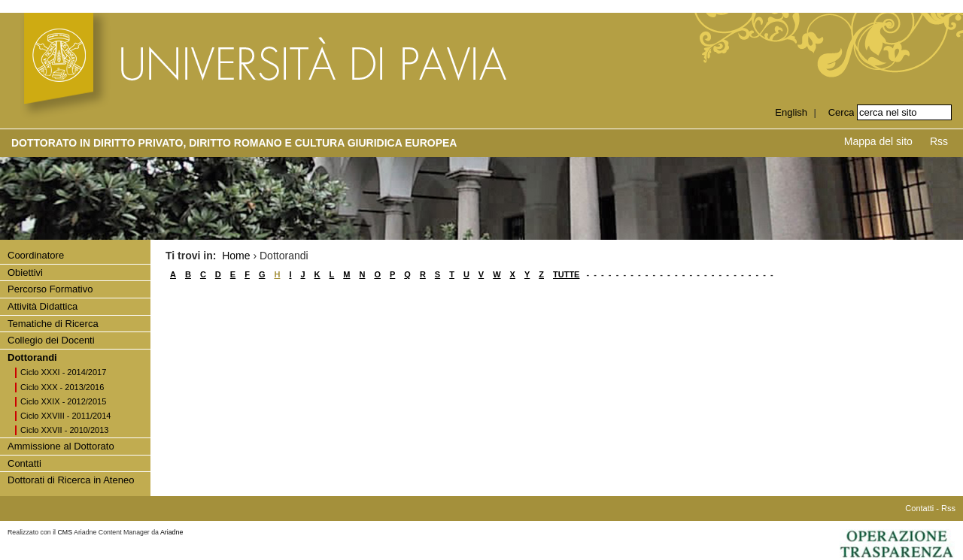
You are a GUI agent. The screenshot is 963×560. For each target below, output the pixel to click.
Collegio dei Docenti (51, 340)
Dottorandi (32, 357)
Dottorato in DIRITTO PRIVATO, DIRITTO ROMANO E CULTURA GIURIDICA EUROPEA (234, 143)
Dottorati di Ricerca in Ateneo (71, 480)
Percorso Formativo (50, 289)
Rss (939, 141)
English (791, 112)
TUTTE (566, 274)
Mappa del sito (878, 141)
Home (236, 256)
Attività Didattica (43, 306)
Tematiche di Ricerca (53, 324)
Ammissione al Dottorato (61, 446)
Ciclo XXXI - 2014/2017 (63, 372)
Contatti (24, 463)
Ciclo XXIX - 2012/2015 (63, 401)
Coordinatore (36, 255)
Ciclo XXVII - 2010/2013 (64, 430)
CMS (65, 532)
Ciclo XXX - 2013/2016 (62, 387)
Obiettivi (25, 272)
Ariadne (172, 532)
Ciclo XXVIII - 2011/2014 (65, 416)
